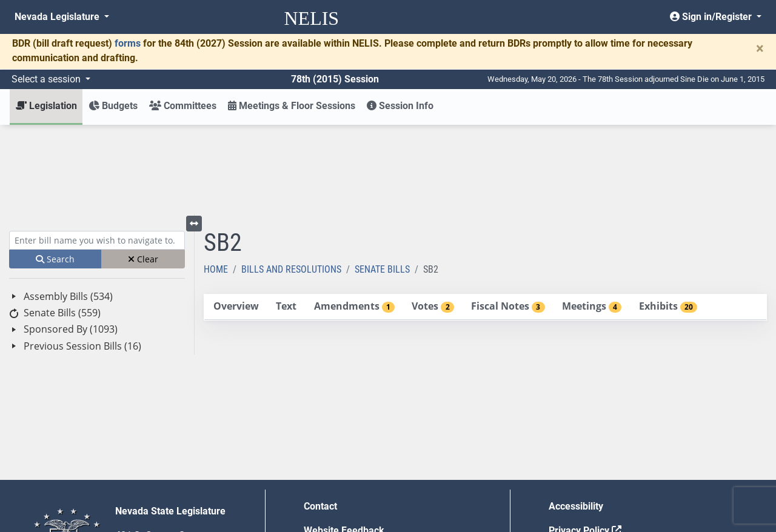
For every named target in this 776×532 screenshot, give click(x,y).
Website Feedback (344, 441)
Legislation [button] (46, 106)
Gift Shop (324, 490)
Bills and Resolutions (291, 180)
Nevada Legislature (58, 17)
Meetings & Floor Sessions (292, 106)
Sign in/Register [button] (712, 17)
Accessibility (576, 417)
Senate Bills (382, 180)
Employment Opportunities (362, 466)
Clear (143, 170)
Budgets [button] (113, 106)
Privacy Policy (585, 441)
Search (55, 170)
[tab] (236, 218)
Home (216, 180)
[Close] (760, 48)
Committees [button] (183, 106)
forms (128, 43)
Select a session (47, 79)
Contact (320, 417)
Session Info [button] (400, 106)
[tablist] (485, 218)
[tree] (97, 232)
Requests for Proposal (597, 466)
